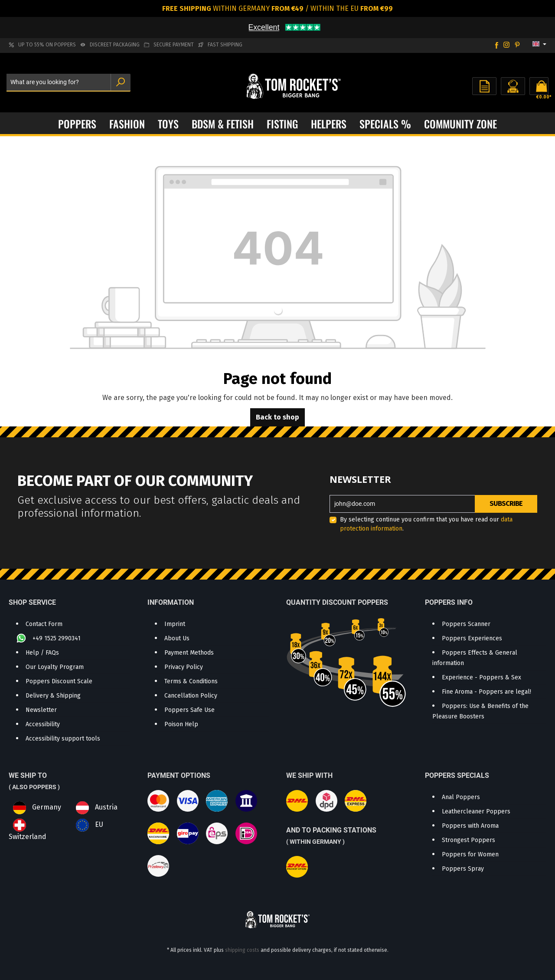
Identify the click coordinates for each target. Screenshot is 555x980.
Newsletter (41, 710)
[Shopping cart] (539, 86)
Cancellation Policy (191, 696)
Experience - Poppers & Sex (482, 677)
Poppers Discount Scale (59, 681)
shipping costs (242, 950)
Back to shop (277, 417)
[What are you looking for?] (59, 83)
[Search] (121, 83)
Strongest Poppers (468, 840)
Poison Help (181, 724)
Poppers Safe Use (189, 710)
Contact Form (44, 624)
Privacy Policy (184, 667)
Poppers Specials (457, 775)
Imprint (175, 624)
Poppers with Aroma (470, 826)
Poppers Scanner (466, 624)
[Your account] (513, 86)
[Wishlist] (484, 86)
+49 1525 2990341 (56, 638)
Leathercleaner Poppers (476, 811)
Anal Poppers (461, 797)
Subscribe (506, 503)
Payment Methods (189, 653)
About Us (177, 638)
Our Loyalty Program (55, 667)
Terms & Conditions (191, 681)
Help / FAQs (42, 653)
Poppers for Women (470, 854)
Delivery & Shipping (53, 696)
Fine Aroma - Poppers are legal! (486, 692)
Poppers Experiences (472, 638)
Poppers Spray (463, 869)
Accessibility (43, 724)
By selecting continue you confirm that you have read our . (426, 524)
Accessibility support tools (63, 739)
